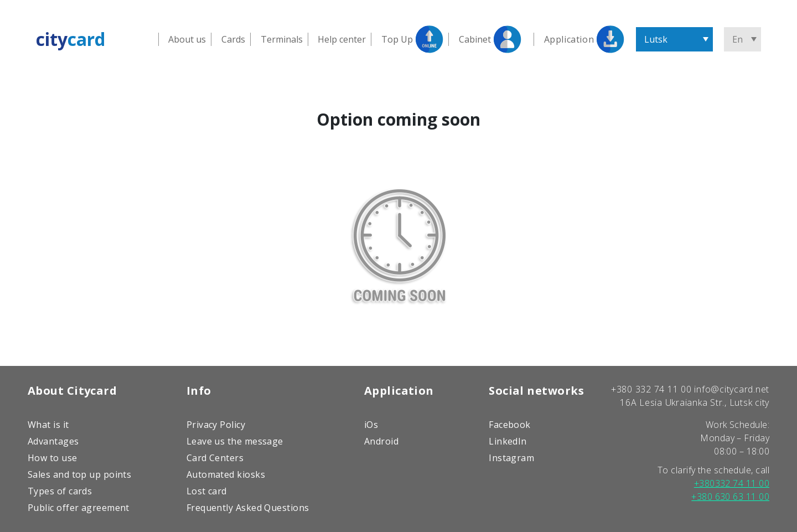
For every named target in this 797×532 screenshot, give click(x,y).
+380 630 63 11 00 (730, 497)
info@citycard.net (732, 389)
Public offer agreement (79, 508)
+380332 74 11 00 (732, 483)
